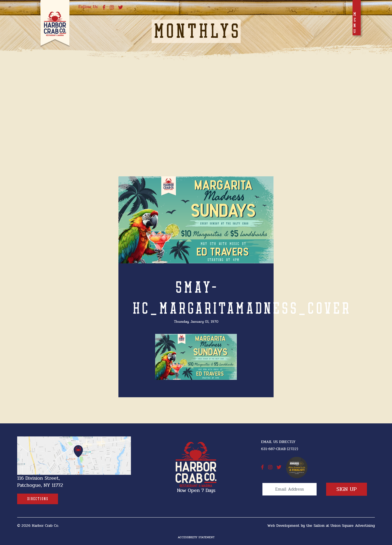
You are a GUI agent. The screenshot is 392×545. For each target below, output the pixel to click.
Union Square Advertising (353, 526)
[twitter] (121, 8)
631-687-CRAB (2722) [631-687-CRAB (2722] (280, 449)
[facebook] (104, 8)
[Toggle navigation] (357, 18)
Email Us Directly (278, 442)
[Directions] (38, 499)
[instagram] (112, 8)
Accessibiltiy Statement (196, 537)
